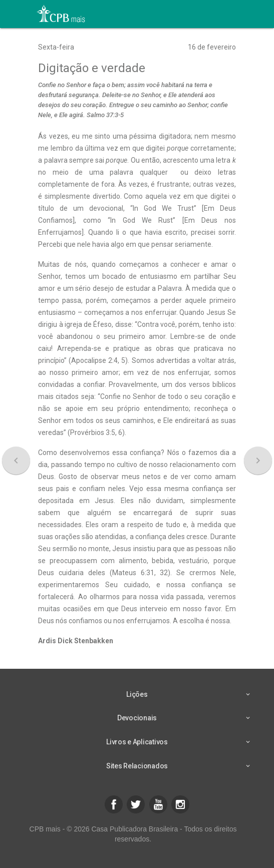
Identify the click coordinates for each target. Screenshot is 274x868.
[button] (114, 804)
